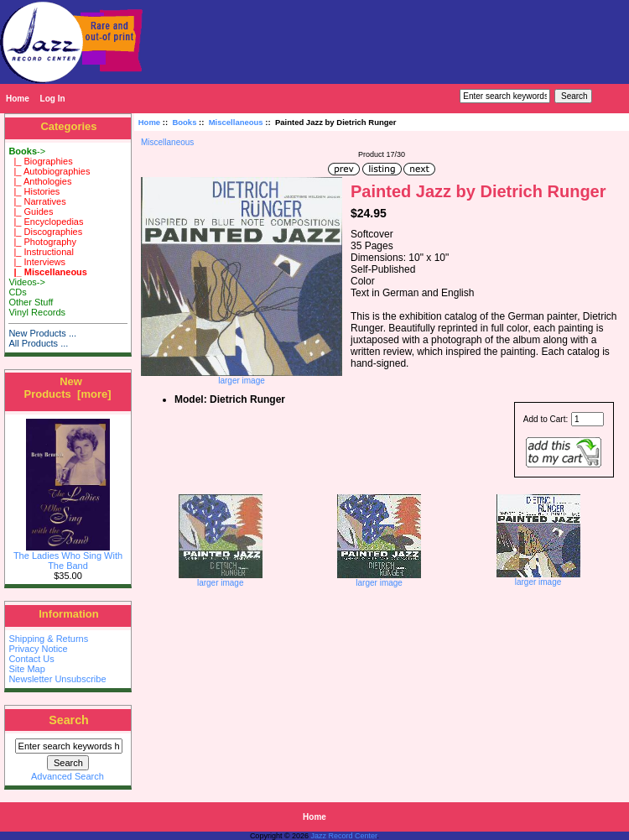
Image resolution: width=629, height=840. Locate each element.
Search (69, 720)
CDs (17, 292)
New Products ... (42, 333)
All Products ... (38, 343)
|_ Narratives (37, 201)
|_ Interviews (37, 262)
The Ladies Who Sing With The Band (68, 556)
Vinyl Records (37, 312)
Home (18, 99)
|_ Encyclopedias (46, 222)
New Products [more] (67, 388)
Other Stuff (31, 302)
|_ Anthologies (40, 181)
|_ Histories (34, 191)
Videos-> (27, 282)
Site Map (26, 669)
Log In (53, 99)
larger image (221, 579)
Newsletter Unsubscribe (57, 679)
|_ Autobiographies (49, 171)
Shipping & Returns (48, 639)
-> (27, 151)
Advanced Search (68, 776)
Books (184, 122)
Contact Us (31, 659)
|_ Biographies (40, 161)
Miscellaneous (236, 122)
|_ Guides (31, 211)
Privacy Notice (38, 649)
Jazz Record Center (344, 836)
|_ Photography (42, 242)
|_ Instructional (41, 252)
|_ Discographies (45, 232)
